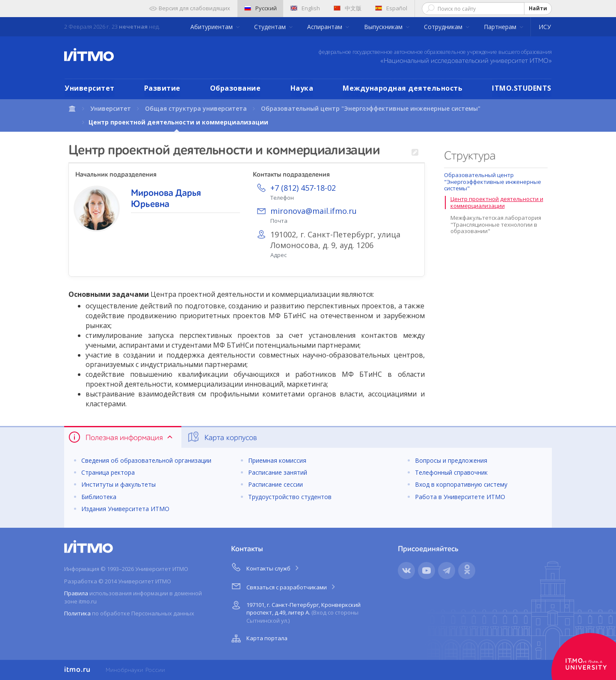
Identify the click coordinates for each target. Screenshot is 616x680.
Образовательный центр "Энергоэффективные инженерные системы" (371, 108)
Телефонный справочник (451, 472)
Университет (90, 88)
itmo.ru (77, 670)
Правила (76, 593)
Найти (538, 8)
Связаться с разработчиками (284, 586)
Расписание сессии (275, 484)
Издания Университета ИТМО (125, 509)
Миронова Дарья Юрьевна (166, 199)
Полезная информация (121, 437)
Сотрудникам (444, 27)
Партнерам (501, 27)
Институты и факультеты (118, 484)
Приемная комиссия (277, 460)
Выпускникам (384, 27)
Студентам (271, 27)
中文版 (348, 8)
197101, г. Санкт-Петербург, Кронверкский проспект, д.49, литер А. (295, 611)
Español (391, 8)
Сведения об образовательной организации (146, 460)
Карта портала (258, 639)
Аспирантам (326, 27)
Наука (302, 88)
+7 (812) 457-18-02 (303, 188)
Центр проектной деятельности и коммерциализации (497, 202)
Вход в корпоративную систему (461, 484)
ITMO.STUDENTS (522, 88)
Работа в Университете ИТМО (460, 497)
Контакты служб (266, 567)
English (305, 8)
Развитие (162, 88)
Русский (261, 8)
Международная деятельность (403, 88)
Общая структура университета (196, 108)
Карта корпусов (222, 437)
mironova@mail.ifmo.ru (314, 211)
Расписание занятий (278, 472)
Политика (77, 613)
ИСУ (545, 27)
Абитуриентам (212, 27)
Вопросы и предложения (451, 460)
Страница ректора (108, 472)
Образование (235, 88)
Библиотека (99, 497)
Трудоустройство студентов (290, 497)
